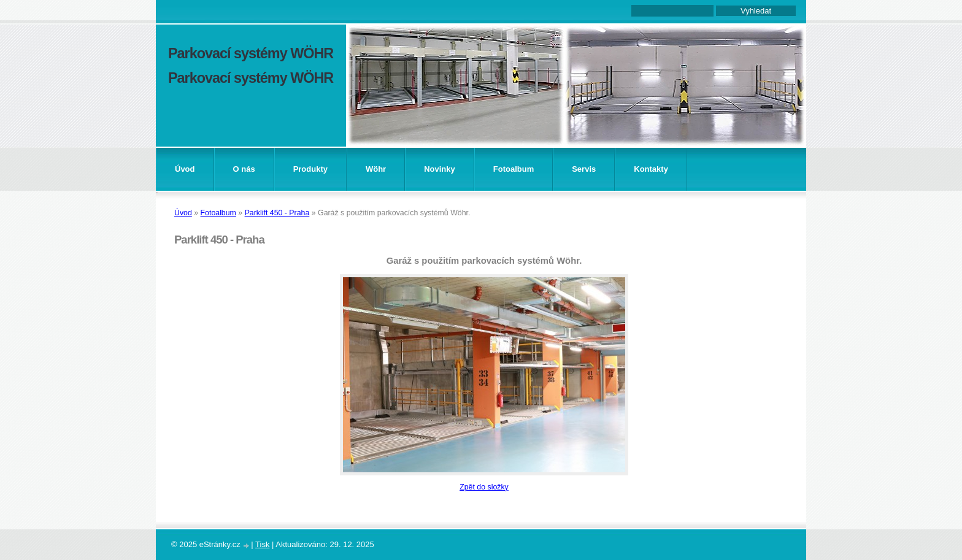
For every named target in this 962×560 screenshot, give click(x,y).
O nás (244, 169)
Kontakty (651, 169)
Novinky (440, 169)
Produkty (310, 169)
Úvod (185, 169)
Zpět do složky (484, 487)
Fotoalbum (514, 169)
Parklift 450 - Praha (277, 213)
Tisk (262, 544)
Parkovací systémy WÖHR (251, 53)
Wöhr (376, 169)
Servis (584, 169)
